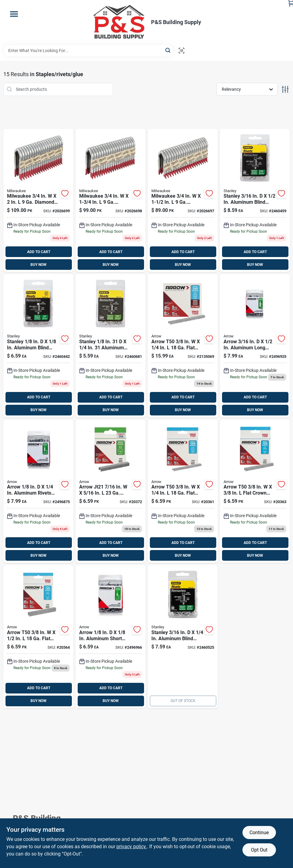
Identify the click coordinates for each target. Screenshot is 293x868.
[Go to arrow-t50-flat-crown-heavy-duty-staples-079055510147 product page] (183, 346)
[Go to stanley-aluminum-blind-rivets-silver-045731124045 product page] (183, 637)
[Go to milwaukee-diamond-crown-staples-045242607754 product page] (38, 201)
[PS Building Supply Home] (119, 22)
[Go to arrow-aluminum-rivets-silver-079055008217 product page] (38, 491)
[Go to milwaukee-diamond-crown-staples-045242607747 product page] (111, 201)
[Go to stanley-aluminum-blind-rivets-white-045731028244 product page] (38, 346)
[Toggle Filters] (285, 89)
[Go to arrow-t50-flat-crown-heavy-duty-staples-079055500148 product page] (183, 491)
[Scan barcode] (182, 51)
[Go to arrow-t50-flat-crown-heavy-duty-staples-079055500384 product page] (255, 491)
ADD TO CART (39, 252)
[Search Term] (89, 51)
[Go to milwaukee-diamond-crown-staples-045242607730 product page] (183, 201)
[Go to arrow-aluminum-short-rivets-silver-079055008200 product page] (111, 637)
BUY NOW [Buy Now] (39, 265)
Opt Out (259, 850)
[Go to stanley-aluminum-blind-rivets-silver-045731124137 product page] (255, 201)
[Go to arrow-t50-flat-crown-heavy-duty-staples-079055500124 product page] (38, 637)
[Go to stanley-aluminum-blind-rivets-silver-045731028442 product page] (111, 346)
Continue (259, 833)
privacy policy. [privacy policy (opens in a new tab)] (132, 847)
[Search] (168, 50)
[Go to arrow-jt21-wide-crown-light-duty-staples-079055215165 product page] (111, 491)
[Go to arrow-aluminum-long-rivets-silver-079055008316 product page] (255, 346)
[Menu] (14, 14)
